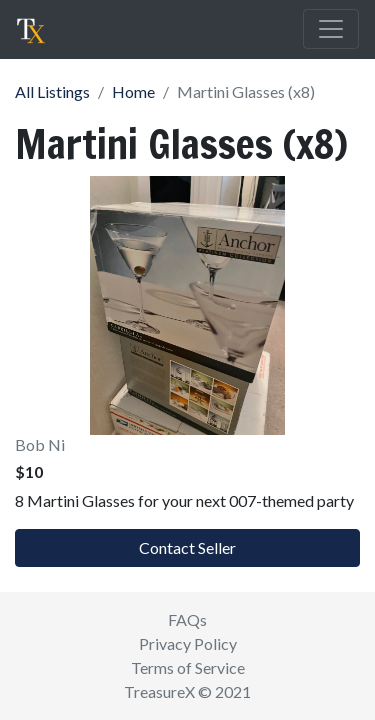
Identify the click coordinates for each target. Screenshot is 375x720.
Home (133, 91)
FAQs (187, 619)
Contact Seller (187, 547)
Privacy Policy (188, 643)
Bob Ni (40, 444)
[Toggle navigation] (331, 29)
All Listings (52, 91)
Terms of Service (188, 667)
